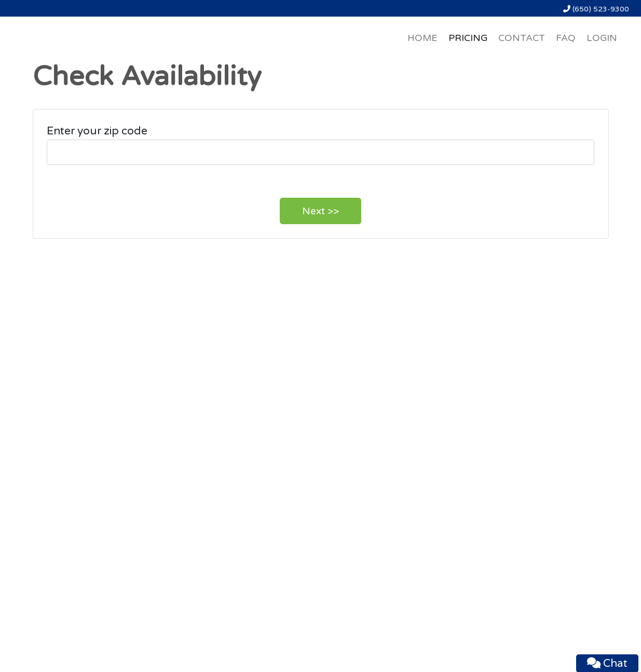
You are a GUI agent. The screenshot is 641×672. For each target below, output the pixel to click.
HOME (422, 38)
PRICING (468, 38)
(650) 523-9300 (596, 9)
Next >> (320, 211)
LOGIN (602, 38)
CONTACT (522, 38)
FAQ (566, 38)
